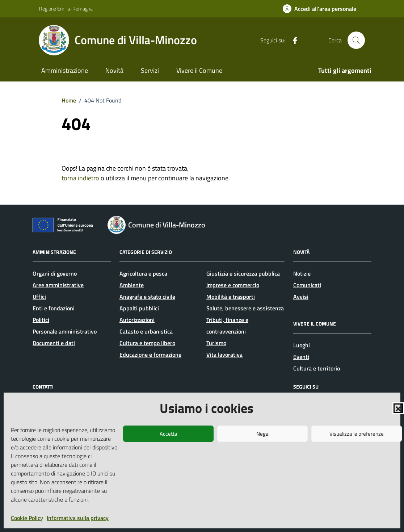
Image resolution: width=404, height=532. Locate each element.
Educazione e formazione (150, 355)
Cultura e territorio (317, 368)
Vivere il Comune (199, 70)
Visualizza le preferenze (357, 434)
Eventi (301, 357)
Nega (262, 434)
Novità (114, 70)
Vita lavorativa (224, 355)
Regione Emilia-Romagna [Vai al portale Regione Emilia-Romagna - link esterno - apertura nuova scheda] (66, 9)
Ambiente (132, 285)
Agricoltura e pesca (143, 273)
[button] (398, 408)
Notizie (302, 273)
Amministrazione (65, 70)
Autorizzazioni (137, 320)
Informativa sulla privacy (78, 518)
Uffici (39, 297)
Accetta (169, 434)
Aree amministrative (58, 285)
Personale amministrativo (65, 331)
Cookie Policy (27, 518)
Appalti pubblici (139, 308)
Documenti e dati (54, 343)
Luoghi (302, 345)
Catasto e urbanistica (146, 331)
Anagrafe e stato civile (147, 297)
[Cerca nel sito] (356, 40)
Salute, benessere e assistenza (245, 308)
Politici (41, 320)
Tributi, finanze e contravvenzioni (227, 326)
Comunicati (307, 285)
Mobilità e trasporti (231, 297)
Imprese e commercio (233, 285)
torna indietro (80, 178)
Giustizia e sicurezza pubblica (243, 273)
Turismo (216, 343)
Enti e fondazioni (54, 308)
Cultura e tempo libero (147, 343)
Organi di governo (55, 273)
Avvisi (301, 297)
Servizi (150, 70)
